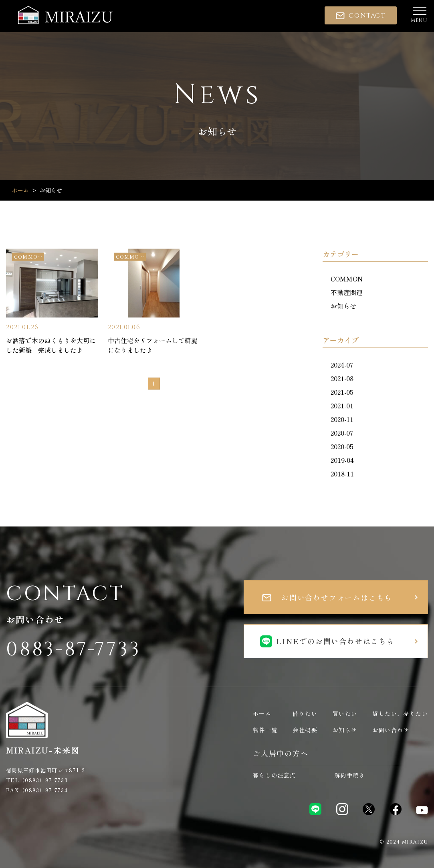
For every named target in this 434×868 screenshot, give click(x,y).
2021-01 (342, 406)
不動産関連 (347, 292)
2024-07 (342, 365)
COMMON (347, 279)
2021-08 (342, 378)
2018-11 (342, 474)
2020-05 (342, 446)
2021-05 (342, 392)
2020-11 (342, 419)
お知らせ (343, 306)
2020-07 (342, 433)
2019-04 (342, 460)
